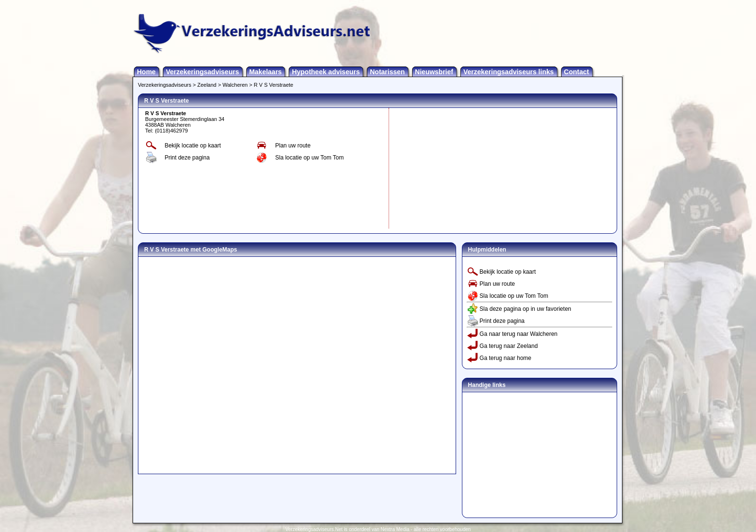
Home (146, 72)
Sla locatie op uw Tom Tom (310, 158)
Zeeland (207, 85)
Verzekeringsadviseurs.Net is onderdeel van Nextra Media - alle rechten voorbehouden (378, 529)
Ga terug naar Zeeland (509, 346)
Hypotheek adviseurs (326, 72)
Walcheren (235, 85)
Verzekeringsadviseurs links (509, 72)
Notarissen (387, 72)
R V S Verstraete (273, 85)
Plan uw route (293, 146)
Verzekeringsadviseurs (202, 72)
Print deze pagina (187, 158)
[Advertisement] (464, 168)
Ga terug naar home (506, 358)
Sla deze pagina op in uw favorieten (526, 309)
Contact (577, 72)
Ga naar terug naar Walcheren (519, 334)
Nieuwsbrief (434, 72)
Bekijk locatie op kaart (193, 146)
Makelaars (266, 72)
